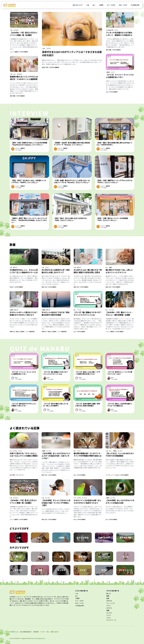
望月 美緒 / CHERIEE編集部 (17, 96)
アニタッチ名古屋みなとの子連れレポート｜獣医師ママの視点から (119, 34)
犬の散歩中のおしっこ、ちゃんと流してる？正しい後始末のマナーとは (24, 271)
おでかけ (16, 30)
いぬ (88, 5)
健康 (110, 267)
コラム (48, 48)
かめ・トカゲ (123, 5)
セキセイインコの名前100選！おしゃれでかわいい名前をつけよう (87, 502)
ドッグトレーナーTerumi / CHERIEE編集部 (117, 475)
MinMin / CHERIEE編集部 (16, 287)
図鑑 (108, 610)
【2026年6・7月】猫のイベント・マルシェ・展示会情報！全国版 (119, 314)
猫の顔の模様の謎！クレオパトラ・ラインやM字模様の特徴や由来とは (88, 455)
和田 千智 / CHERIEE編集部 (51, 67)
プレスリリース (111, 620)
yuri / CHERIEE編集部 (79, 331)
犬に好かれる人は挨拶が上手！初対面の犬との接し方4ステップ (56, 271)
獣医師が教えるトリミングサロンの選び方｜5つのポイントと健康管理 (24, 78)
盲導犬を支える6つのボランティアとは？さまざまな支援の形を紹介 (72, 53)
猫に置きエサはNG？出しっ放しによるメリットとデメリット (119, 271)
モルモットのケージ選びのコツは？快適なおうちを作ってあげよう (24, 314)
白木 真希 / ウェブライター (17, 475)
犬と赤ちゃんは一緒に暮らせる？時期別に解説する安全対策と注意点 (88, 271)
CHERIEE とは (14, 632)
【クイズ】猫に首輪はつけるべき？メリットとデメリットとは (88, 314)
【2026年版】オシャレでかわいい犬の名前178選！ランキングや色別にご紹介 (56, 503)
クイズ (113, 72)
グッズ (108, 606)
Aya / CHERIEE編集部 (112, 92)
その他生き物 (135, 5)
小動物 (101, 5)
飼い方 (15, 267)
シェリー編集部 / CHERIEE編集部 (19, 52)
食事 (108, 598)
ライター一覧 (44, 632)
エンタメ (112, 310)
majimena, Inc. (41, 638)
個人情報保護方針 (26, 632)
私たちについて (78, 5)
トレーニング (111, 603)
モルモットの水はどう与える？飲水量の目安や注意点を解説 (56, 314)
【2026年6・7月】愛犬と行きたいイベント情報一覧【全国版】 (24, 34)
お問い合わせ (54, 632)
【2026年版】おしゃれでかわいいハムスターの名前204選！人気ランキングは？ (56, 456)
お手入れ (20, 74)
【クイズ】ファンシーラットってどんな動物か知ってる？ (120, 76)
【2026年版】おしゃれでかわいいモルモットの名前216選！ (120, 502)
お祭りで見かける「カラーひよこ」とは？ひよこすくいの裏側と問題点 (24, 455)
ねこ (94, 5)
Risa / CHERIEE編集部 (79, 475)
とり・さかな (111, 5)
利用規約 (36, 632)
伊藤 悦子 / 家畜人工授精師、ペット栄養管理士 (22, 331)
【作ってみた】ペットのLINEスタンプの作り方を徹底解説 (120, 455)
